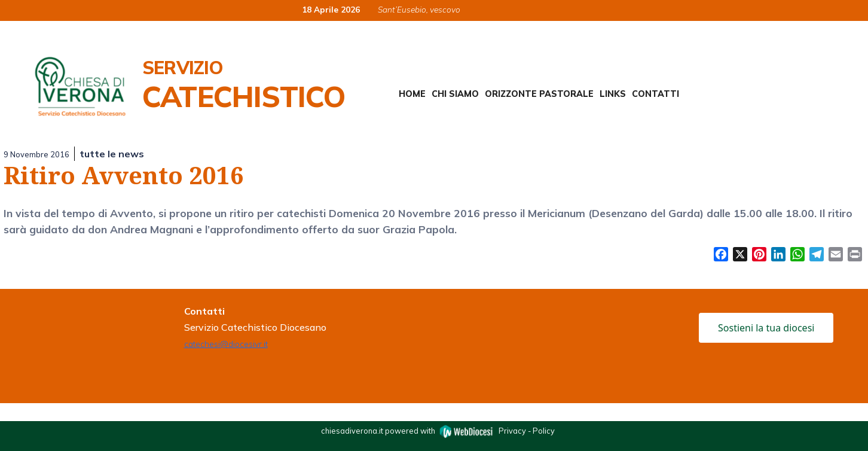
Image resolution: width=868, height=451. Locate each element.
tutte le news (112, 154)
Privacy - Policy (527, 430)
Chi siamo (455, 94)
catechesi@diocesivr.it (226, 344)
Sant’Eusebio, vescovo (419, 9)
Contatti (655, 94)
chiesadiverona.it (352, 430)
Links (613, 94)
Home (412, 94)
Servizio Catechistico (244, 85)
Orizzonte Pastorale (539, 94)
